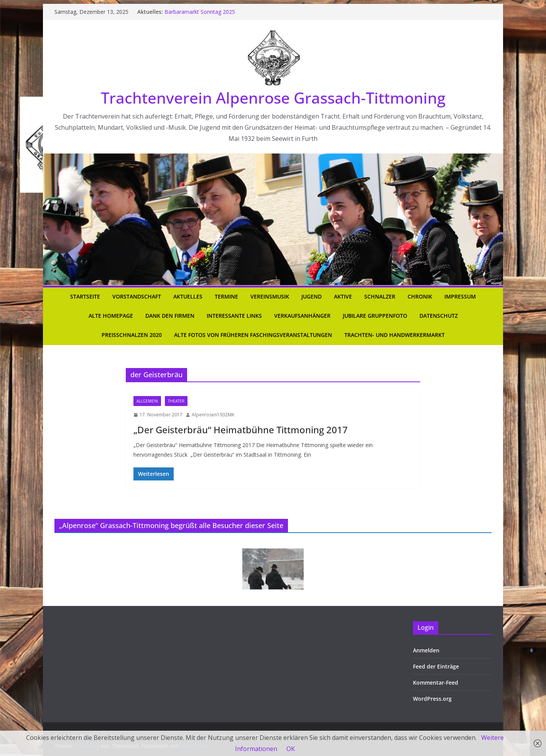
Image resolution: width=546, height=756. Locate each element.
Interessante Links (234, 316)
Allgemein (147, 401)
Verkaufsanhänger (302, 316)
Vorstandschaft (137, 296)
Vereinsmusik (270, 296)
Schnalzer (380, 296)
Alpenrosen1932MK (213, 415)
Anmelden (426, 650)
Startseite (85, 296)
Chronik (420, 296)
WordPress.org (432, 699)
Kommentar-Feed (436, 683)
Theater (176, 401)
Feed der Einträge (436, 666)
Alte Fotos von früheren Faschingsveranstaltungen (253, 335)
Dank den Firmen (170, 316)
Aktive (343, 296)
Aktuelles (188, 296)
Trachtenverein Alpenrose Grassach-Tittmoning (273, 98)
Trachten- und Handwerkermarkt (395, 335)
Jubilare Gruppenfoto (375, 316)
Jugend (312, 296)
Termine (226, 296)
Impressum (460, 296)
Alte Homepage (111, 316)
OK (291, 749)
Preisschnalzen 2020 (132, 335)
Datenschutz (439, 316)
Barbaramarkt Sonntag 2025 (200, 12)
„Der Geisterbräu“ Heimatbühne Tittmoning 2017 (241, 430)
